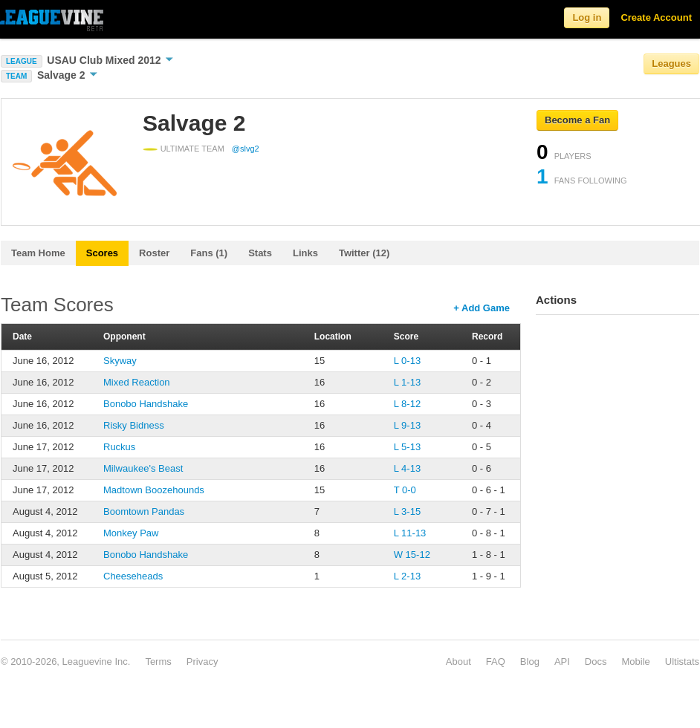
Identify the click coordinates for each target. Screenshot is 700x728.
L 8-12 (407, 404)
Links (305, 253)
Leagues (671, 64)
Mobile (635, 662)
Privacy (202, 662)
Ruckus (119, 447)
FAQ (496, 662)
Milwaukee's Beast (143, 468)
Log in (587, 17)
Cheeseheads (133, 576)
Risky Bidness (134, 425)
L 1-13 (407, 382)
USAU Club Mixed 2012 (110, 60)
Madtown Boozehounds (154, 490)
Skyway (120, 361)
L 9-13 (407, 425)
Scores (102, 253)
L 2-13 (407, 576)
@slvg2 (246, 149)
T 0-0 (405, 490)
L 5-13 (407, 447)
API (562, 662)
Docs (596, 662)
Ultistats (682, 662)
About (458, 662)
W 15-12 (412, 555)
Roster (154, 253)
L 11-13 (410, 533)
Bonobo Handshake (146, 404)
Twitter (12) (364, 253)
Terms (158, 662)
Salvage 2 (68, 75)
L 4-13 (407, 468)
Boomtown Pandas (144, 511)
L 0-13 (407, 361)
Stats (260, 253)
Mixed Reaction (137, 382)
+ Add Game (482, 308)
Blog (530, 662)
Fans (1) (209, 253)
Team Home (38, 253)
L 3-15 (407, 511)
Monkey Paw (131, 533)
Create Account (656, 17)
